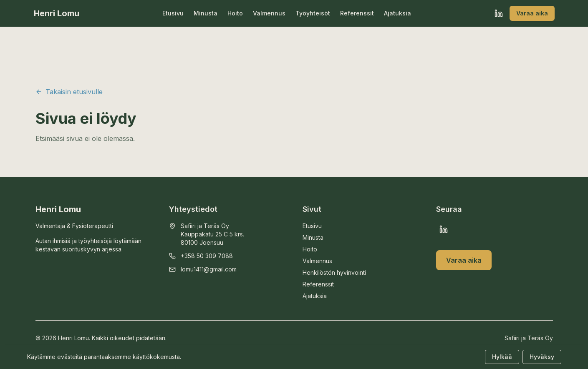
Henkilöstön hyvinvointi (334, 272)
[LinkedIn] (499, 13)
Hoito (235, 13)
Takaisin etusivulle (69, 92)
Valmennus (269, 13)
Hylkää (502, 357)
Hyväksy (542, 357)
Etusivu (173, 13)
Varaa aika (532, 13)
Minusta (206, 13)
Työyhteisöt (313, 13)
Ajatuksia (397, 13)
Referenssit (357, 13)
